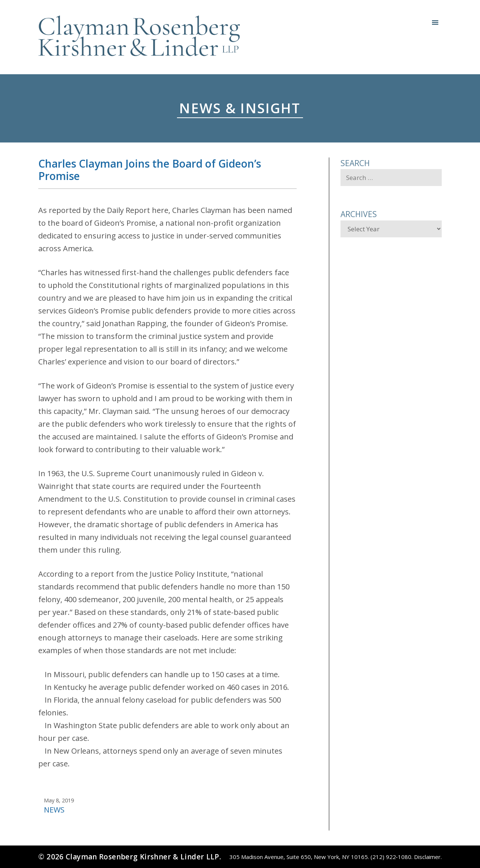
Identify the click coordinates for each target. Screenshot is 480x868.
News (54, 810)
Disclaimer (427, 857)
